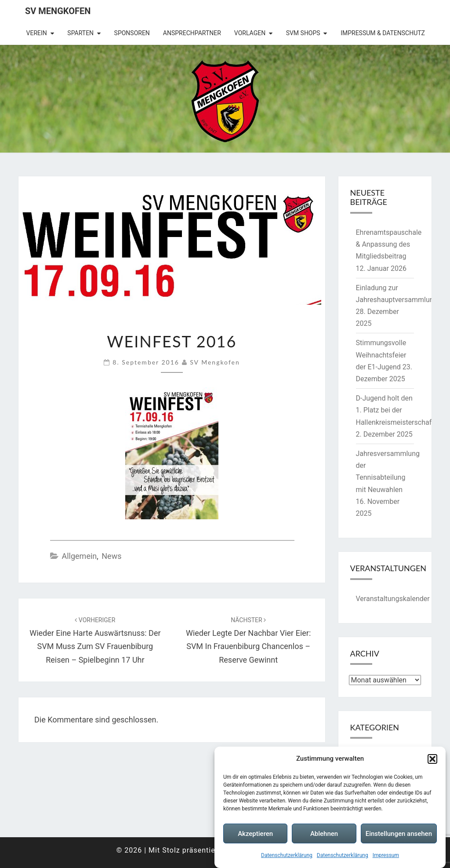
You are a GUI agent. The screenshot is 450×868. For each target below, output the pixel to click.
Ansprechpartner (192, 33)
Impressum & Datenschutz (383, 33)
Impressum (386, 855)
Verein (37, 33)
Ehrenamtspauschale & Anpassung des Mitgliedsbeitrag (389, 244)
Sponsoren (132, 33)
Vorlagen (250, 33)
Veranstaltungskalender (393, 599)
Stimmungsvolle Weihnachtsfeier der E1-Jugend (381, 355)
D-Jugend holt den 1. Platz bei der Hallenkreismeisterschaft (395, 410)
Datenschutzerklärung (287, 855)
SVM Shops (303, 33)
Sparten (80, 33)
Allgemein (79, 556)
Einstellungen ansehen (399, 834)
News (111, 556)
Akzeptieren (255, 834)
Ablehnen (324, 834)
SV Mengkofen (58, 11)
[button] (432, 759)
